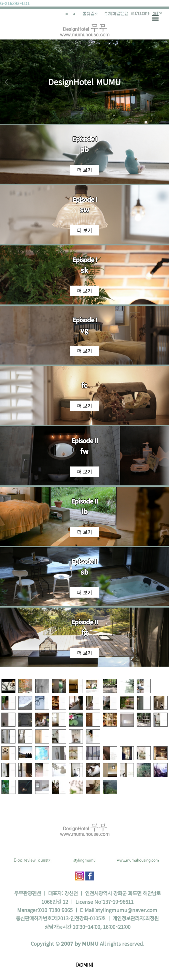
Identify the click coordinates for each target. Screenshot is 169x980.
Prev (6, 82)
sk (84, 270)
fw (84, 451)
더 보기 (84, 170)
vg (84, 330)
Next (163, 82)
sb (84, 572)
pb (84, 149)
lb (84, 511)
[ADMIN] (84, 965)
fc (84, 385)
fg (84, 632)
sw (84, 210)
